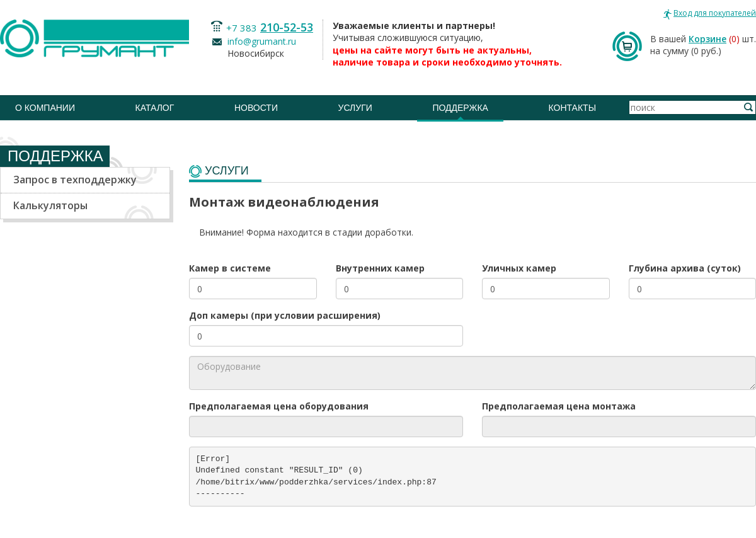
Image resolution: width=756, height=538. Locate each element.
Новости (256, 108)
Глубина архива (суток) (685, 268)
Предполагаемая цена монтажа (559, 406)
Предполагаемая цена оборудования (279, 406)
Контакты (573, 108)
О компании (45, 108)
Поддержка (460, 108)
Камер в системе (230, 268)
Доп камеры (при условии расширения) (285, 315)
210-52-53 (287, 27)
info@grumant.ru (262, 41)
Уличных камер (519, 268)
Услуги (355, 108)
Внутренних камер (380, 268)
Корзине (707, 39)
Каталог (155, 108)
